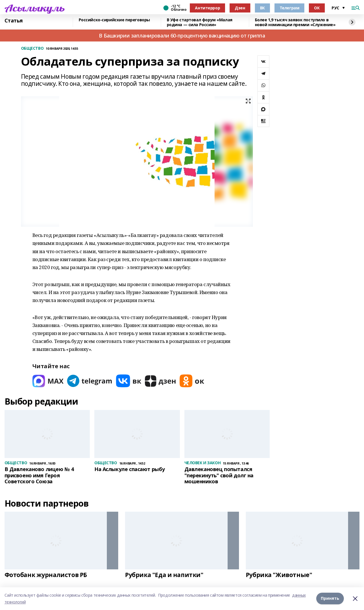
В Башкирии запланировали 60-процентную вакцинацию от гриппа (182, 36)
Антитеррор (207, 8)
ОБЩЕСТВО (32, 48)
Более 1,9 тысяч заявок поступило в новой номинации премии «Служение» (295, 22)
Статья (14, 21)
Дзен (240, 8)
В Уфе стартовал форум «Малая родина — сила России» (200, 22)
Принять (330, 598)
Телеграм (290, 8)
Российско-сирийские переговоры (114, 20)
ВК (262, 8)
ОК (317, 8)
